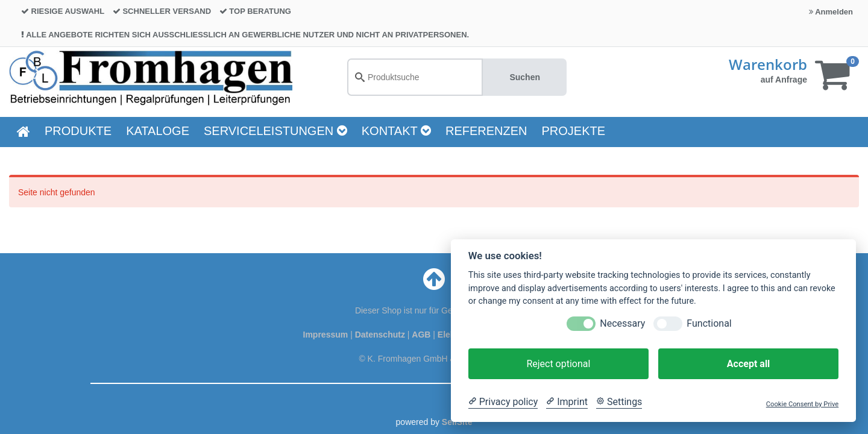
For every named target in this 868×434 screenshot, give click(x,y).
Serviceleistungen (275, 131)
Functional (709, 323)
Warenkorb (768, 64)
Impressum (327, 335)
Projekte (574, 131)
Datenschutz (380, 335)
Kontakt (396, 131)
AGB (422, 335)
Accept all (748, 364)
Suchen (525, 77)
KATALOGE (158, 131)
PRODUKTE (78, 131)
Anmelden (831, 12)
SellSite (457, 422)
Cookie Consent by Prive (802, 404)
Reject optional (558, 364)
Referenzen (486, 131)
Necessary (622, 323)
